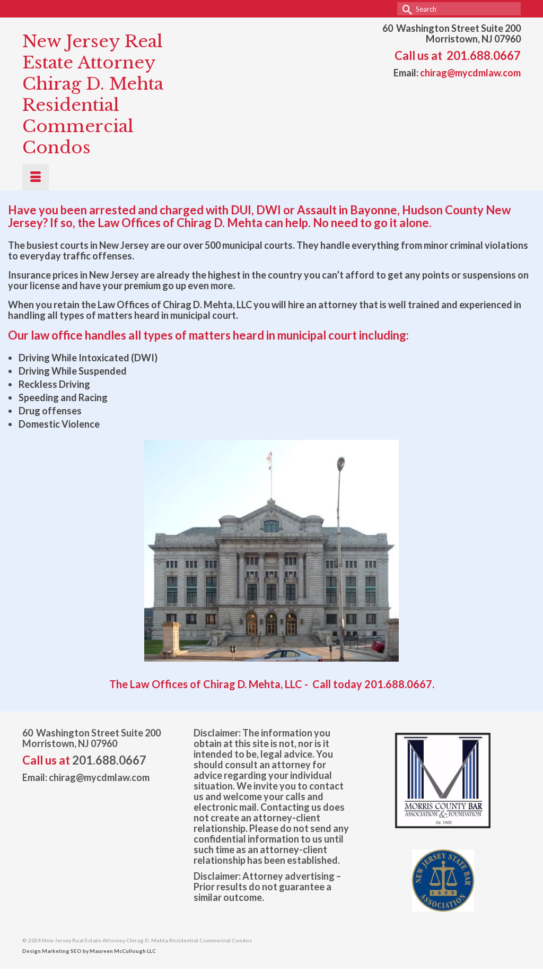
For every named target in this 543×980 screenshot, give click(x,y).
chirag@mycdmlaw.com (470, 73)
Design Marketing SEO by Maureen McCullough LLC (89, 951)
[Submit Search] (405, 9)
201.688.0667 (484, 55)
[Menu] (36, 177)
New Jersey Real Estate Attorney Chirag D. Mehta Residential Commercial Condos (93, 94)
